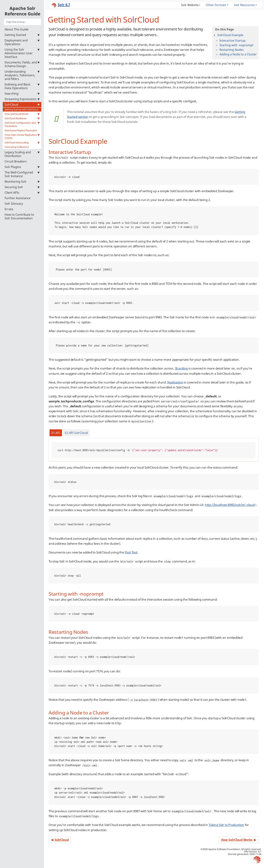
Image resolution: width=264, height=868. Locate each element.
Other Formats (216, 5)
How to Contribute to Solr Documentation (19, 216)
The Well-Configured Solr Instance (22, 174)
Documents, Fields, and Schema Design (22, 64)
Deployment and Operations (22, 42)
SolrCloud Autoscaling (22, 142)
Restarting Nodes (232, 50)
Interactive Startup (232, 41)
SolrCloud (22, 105)
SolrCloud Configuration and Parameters (22, 124)
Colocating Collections (17, 147)
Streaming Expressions (22, 99)
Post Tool (131, 552)
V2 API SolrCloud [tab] (76, 433)
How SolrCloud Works (22, 114)
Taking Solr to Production (226, 825)
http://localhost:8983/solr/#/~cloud (230, 505)
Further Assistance (18, 198)
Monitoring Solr (22, 182)
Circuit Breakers (16, 161)
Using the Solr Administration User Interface (22, 53)
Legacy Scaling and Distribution (22, 154)
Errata (9, 209)
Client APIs (22, 193)
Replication (175, 382)
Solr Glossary (14, 204)
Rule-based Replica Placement (21, 130)
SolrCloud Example (230, 35)
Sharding (181, 368)
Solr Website (190, 5)
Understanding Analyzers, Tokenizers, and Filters (22, 75)
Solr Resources (244, 5)
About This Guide (16, 29)
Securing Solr (22, 187)
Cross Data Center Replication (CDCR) (22, 136)
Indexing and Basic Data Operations (22, 86)
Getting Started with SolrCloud (21, 109)
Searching (22, 94)
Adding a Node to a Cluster (238, 54)
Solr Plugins (22, 167)
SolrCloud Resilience (22, 118)
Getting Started (22, 35)
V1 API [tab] (56, 433)
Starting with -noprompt (236, 45)
